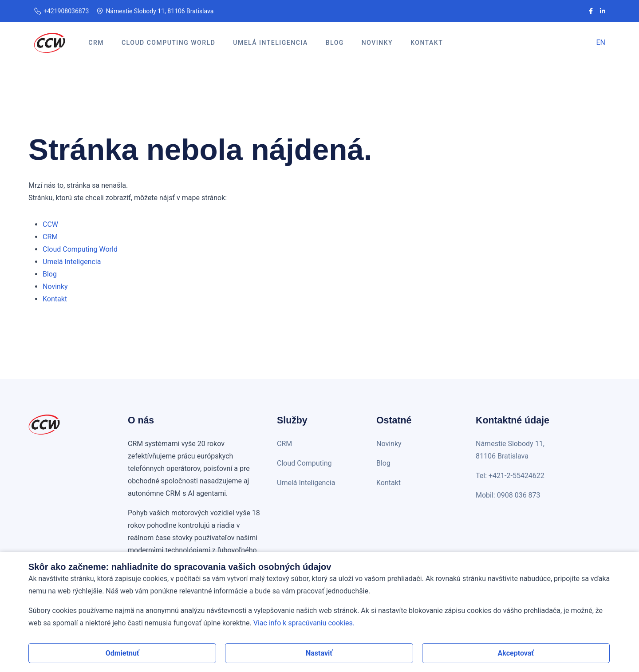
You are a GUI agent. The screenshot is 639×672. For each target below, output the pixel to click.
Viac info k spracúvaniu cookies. (304, 623)
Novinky (55, 287)
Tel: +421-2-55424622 (510, 476)
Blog (50, 274)
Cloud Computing (304, 463)
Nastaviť (319, 653)
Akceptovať (516, 653)
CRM (50, 237)
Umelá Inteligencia (72, 262)
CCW (50, 224)
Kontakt (55, 299)
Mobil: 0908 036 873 (508, 495)
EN (601, 42)
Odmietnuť (122, 653)
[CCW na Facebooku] (591, 11)
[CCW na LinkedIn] (603, 11)
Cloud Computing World (80, 249)
